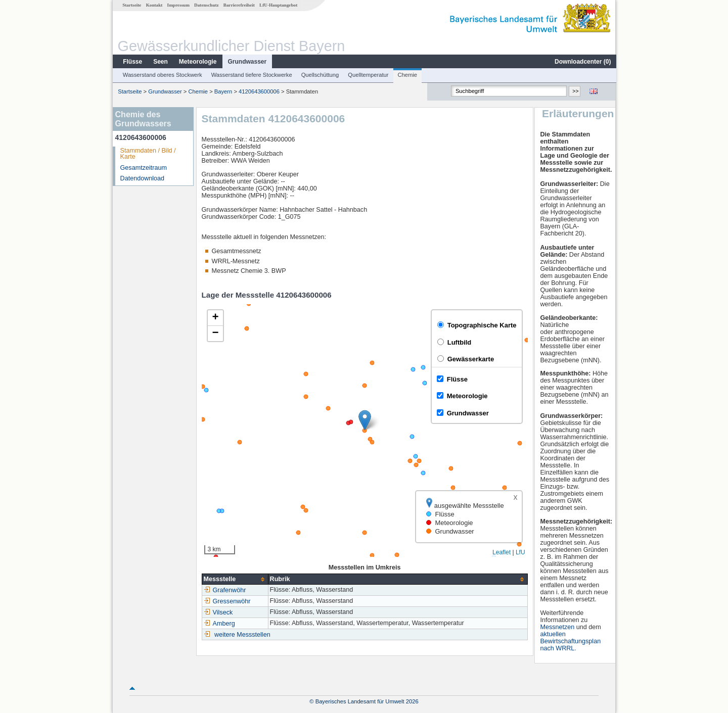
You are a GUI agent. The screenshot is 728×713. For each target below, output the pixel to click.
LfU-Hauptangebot (278, 5)
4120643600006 (259, 91)
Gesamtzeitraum (143, 168)
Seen (160, 62)
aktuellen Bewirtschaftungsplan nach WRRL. (571, 641)
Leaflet (501, 552)
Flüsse (132, 62)
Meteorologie (197, 62)
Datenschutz (206, 5)
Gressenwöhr (227, 601)
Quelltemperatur (368, 75)
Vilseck (218, 612)
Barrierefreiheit (239, 5)
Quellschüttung (320, 75)
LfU (520, 552)
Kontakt (154, 5)
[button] (364, 420)
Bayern (223, 91)
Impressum (178, 5)
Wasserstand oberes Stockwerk (162, 75)
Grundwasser (247, 62)
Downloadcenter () (582, 62)
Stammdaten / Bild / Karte (148, 154)
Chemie (407, 75)
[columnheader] (234, 579)
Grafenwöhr (224, 590)
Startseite (131, 5)
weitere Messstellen (242, 635)
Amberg (219, 624)
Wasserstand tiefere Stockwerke (251, 75)
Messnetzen (558, 627)
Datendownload (142, 178)
